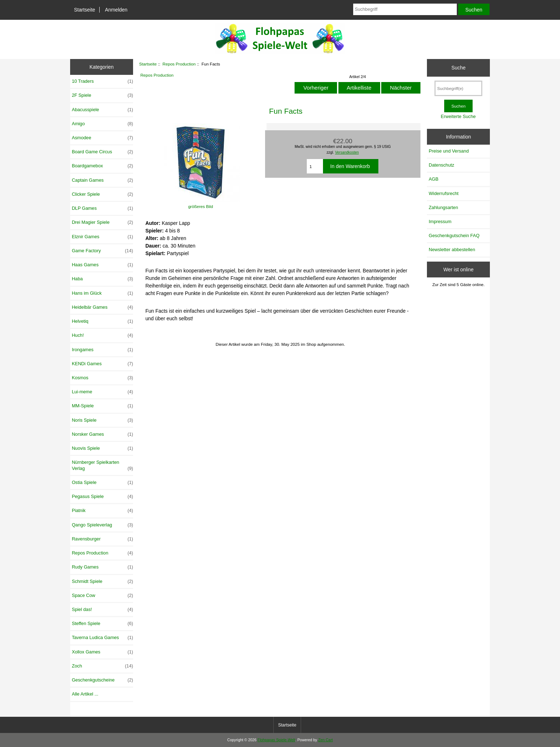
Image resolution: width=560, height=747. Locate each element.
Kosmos (103, 378)
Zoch (103, 666)
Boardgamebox (103, 166)
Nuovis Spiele (103, 448)
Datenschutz (441, 165)
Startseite (85, 10)
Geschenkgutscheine (103, 680)
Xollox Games (103, 652)
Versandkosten (347, 152)
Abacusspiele (103, 110)
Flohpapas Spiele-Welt (276, 740)
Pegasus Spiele (103, 497)
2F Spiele (103, 95)
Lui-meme (103, 392)
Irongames (103, 350)
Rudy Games (103, 567)
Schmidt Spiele (103, 581)
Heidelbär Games (103, 307)
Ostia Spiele (103, 483)
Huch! (103, 335)
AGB (434, 179)
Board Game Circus (103, 152)
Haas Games (103, 265)
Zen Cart (326, 740)
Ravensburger (103, 539)
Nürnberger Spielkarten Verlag (103, 465)
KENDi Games (103, 364)
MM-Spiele (103, 406)
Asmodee (103, 138)
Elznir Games (103, 237)
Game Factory (103, 251)
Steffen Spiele (103, 624)
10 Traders (103, 81)
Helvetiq (103, 321)
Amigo (103, 124)
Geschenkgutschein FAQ (454, 236)
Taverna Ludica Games (103, 638)
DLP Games (103, 208)
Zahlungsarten (443, 207)
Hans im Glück (103, 293)
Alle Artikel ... (85, 694)
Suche (458, 68)
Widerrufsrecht (444, 193)
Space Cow (103, 596)
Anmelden (116, 10)
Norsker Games (103, 434)
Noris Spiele (103, 420)
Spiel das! (103, 610)
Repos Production (179, 64)
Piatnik (103, 511)
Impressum (440, 221)
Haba (103, 279)
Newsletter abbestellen (452, 250)
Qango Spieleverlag (103, 525)
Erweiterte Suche (458, 116)
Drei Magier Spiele (103, 222)
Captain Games (103, 180)
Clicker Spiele (103, 194)
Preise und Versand (449, 151)
